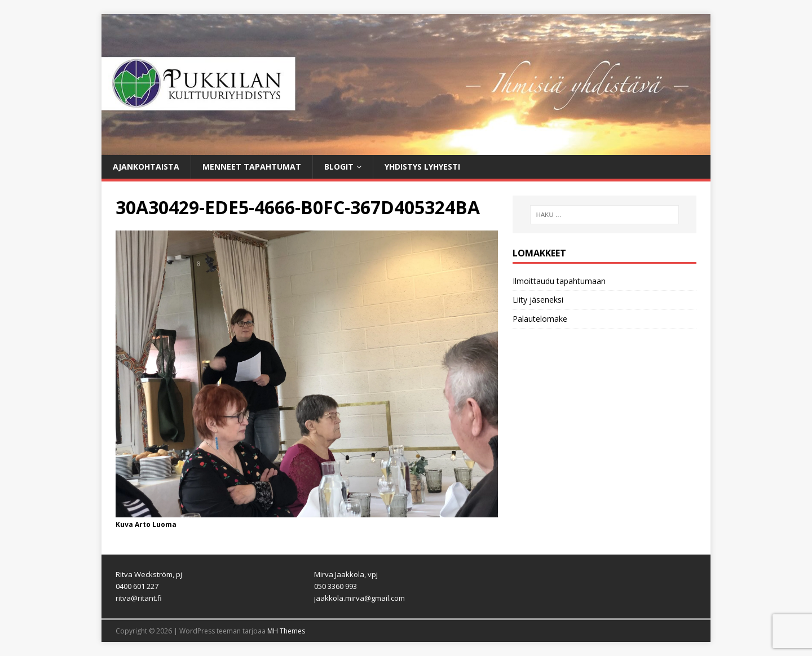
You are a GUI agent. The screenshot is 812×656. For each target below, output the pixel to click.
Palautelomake (540, 319)
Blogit (339, 167)
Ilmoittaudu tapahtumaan (559, 281)
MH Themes (286, 631)
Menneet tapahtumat (252, 167)
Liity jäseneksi (538, 300)
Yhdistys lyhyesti (422, 167)
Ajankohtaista (146, 167)
